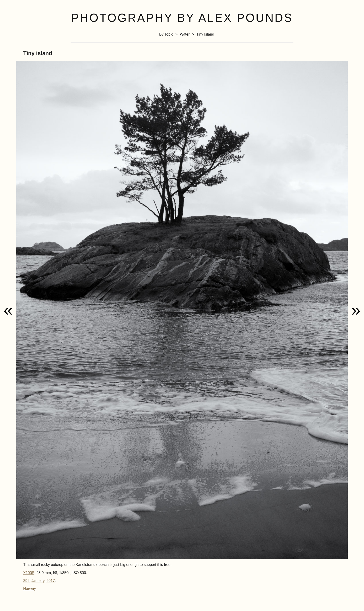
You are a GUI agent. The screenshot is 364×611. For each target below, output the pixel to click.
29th (27, 581)
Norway (29, 589)
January (38, 581)
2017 (51, 581)
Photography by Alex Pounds (182, 18)
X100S (29, 573)
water (185, 34)
